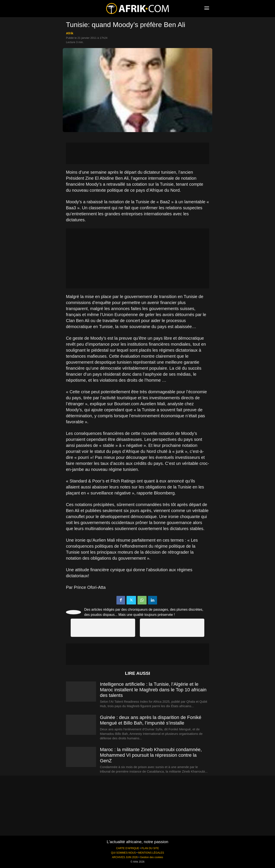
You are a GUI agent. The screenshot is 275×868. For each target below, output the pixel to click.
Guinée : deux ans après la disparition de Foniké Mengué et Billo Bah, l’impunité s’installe (151, 720)
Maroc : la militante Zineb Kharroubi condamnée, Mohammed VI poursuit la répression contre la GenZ (151, 755)
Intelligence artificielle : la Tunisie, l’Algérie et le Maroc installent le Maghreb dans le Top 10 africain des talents (153, 690)
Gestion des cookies (152, 857)
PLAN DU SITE (150, 848)
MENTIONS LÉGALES (151, 853)
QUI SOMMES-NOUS (124, 853)
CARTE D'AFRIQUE (128, 848)
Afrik (70, 33)
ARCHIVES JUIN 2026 (125, 857)
